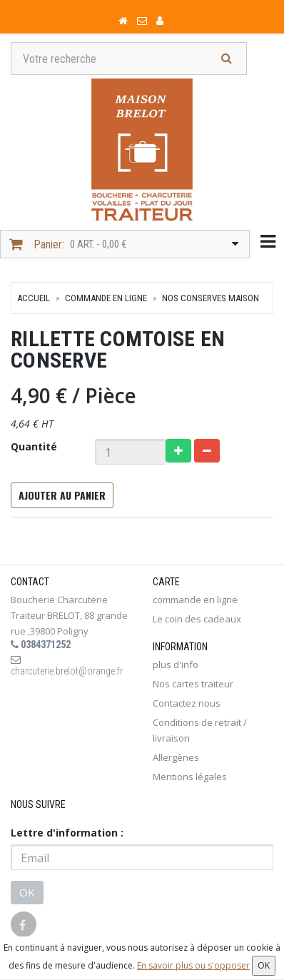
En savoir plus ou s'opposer (193, 965)
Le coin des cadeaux (197, 619)
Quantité (34, 446)
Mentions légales (190, 777)
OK (27, 892)
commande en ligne (106, 298)
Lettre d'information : (67, 833)
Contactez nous (187, 703)
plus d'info (176, 665)
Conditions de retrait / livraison (200, 730)
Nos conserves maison (211, 298)
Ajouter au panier (62, 495)
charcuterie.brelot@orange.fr (67, 666)
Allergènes (176, 757)
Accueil (34, 298)
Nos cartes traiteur (193, 684)
